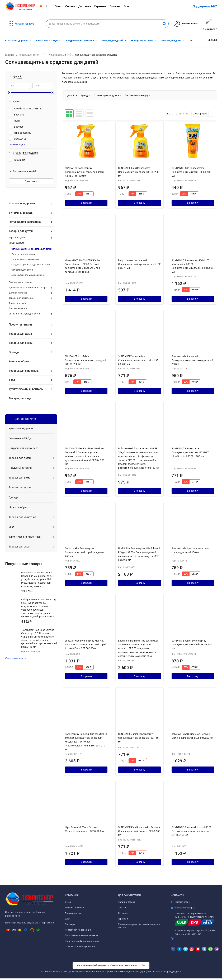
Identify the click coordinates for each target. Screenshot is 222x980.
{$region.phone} (183, 902)
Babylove (16, 115)
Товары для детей (29, 55)
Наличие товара (126, 902)
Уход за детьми (57, 55)
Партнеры (70, 924)
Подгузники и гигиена (20, 282)
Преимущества (73, 913)
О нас (68, 902)
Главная (10, 55)
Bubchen (16, 127)
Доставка (123, 913)
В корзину (86, 203)
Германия (17, 160)
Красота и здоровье (22, 203)
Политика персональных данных (21, 923)
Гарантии (123, 919)
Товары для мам (18, 303)
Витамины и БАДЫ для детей (24, 314)
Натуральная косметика (25, 222)
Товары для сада (20, 398)
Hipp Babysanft (20, 133)
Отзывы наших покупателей (80, 947)
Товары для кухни (21, 343)
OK (144, 965)
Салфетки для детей (22, 270)
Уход (12, 380)
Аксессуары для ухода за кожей (28, 275)
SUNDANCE (18, 139)
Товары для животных (24, 371)
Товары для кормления (21, 298)
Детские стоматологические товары (28, 288)
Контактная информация (78, 930)
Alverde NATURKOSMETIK (25, 109)
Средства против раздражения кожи (31, 265)
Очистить (31, 181)
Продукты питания (21, 325)
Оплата (122, 907)
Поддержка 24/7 (205, 6)
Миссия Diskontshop (76, 907)
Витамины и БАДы (21, 213)
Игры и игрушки (17, 238)
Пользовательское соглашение (82, 935)
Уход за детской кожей (23, 254)
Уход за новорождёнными (25, 259)
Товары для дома (20, 334)
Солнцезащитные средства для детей (32, 249)
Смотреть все (16, 658)
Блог (67, 919)
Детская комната (18, 308)
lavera (15, 121)
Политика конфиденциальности (82, 941)
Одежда (14, 352)
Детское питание (18, 293)
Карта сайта (48, 923)
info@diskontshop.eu (185, 908)
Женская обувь (19, 361)
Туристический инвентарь (26, 389)
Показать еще (17, 145)
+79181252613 (194, 934)
